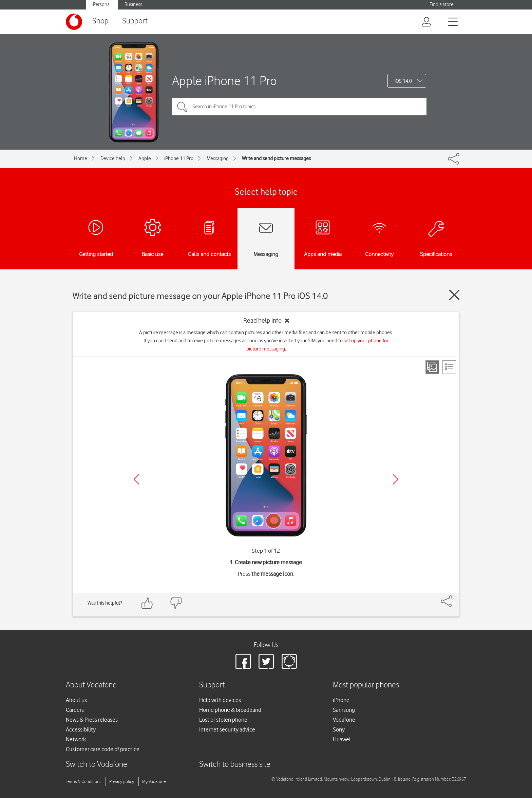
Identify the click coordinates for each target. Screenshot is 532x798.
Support (135, 21)
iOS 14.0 (403, 81)
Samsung (344, 710)
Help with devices (220, 700)
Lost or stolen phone (223, 720)
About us (76, 700)
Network (76, 739)
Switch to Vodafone (97, 765)
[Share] (455, 598)
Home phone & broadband (230, 710)
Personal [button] (102, 5)
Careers (75, 710)
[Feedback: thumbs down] (176, 603)
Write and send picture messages (276, 158)
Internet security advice (227, 729)
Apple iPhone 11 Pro (224, 81)
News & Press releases (92, 720)
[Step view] (432, 367)
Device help (113, 158)
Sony (339, 729)
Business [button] (133, 5)
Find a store (441, 5)
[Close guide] (454, 295)
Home (81, 158)
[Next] (396, 479)
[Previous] (136, 479)
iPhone (341, 700)
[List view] (449, 367)
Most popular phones (366, 685)
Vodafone (344, 720)
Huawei (342, 739)
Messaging (218, 158)
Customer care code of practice (103, 749)
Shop (100, 21)
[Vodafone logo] (74, 22)
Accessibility (81, 729)
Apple (145, 158)
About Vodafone (91, 685)
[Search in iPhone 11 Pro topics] (299, 107)
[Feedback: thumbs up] (147, 603)
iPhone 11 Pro (179, 158)
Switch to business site (235, 765)
